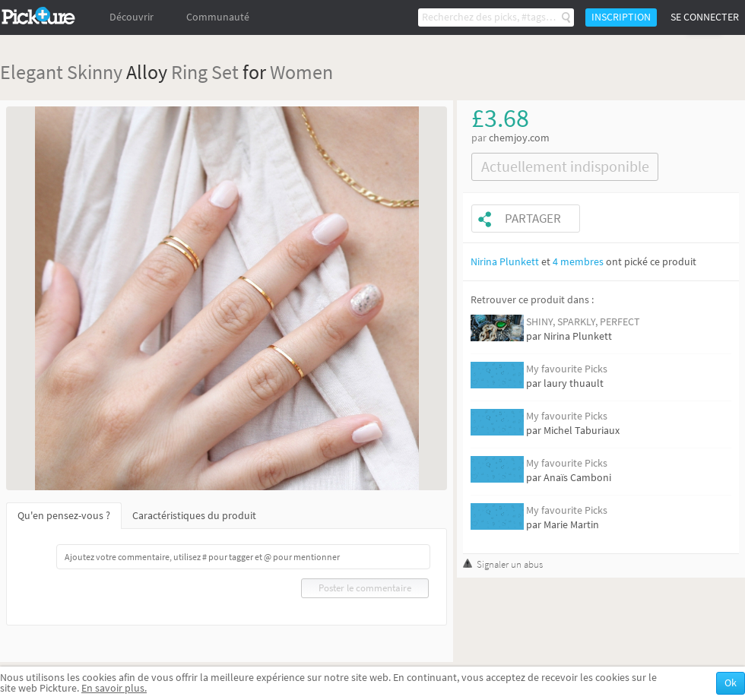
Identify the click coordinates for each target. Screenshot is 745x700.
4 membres (578, 262)
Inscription (621, 17)
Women (301, 72)
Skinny (95, 72)
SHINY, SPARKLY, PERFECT (583, 322)
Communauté (218, 17)
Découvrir (132, 17)
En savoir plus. (114, 688)
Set (225, 72)
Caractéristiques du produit (194, 516)
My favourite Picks (567, 369)
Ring (189, 72)
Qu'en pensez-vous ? (64, 516)
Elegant (32, 72)
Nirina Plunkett (505, 262)
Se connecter (705, 17)
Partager (533, 219)
